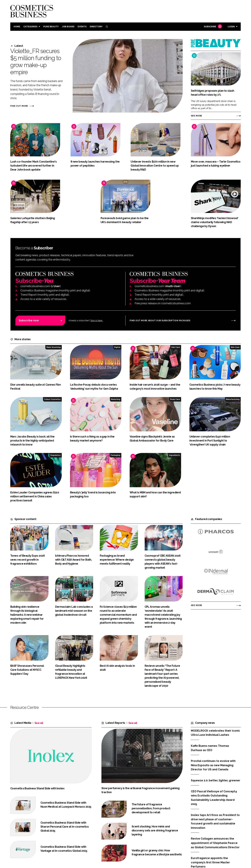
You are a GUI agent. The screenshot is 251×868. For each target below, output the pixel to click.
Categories (30, 27)
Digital (117, 347)
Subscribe (212, 27)
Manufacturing (233, 399)
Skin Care (235, 347)
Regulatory (56, 455)
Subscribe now (29, 320)
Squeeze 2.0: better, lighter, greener (216, 781)
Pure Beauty (51, 27)
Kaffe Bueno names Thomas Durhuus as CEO (210, 748)
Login (231, 27)
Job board (68, 27)
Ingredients (175, 455)
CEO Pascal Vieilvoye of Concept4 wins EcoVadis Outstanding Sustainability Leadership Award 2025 (214, 798)
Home (17, 27)
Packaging (115, 455)
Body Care (175, 399)
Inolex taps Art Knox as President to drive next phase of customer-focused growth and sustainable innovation (215, 821)
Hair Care (176, 347)
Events (82, 27)
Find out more (19, 106)
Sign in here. (97, 320)
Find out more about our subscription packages (160, 321)
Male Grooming (54, 347)
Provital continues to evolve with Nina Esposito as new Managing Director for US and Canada (213, 765)
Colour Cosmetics (52, 399)
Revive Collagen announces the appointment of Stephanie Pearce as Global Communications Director (215, 843)
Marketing (116, 399)
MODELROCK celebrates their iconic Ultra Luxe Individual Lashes (215, 733)
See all (39, 723)
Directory (96, 27)
